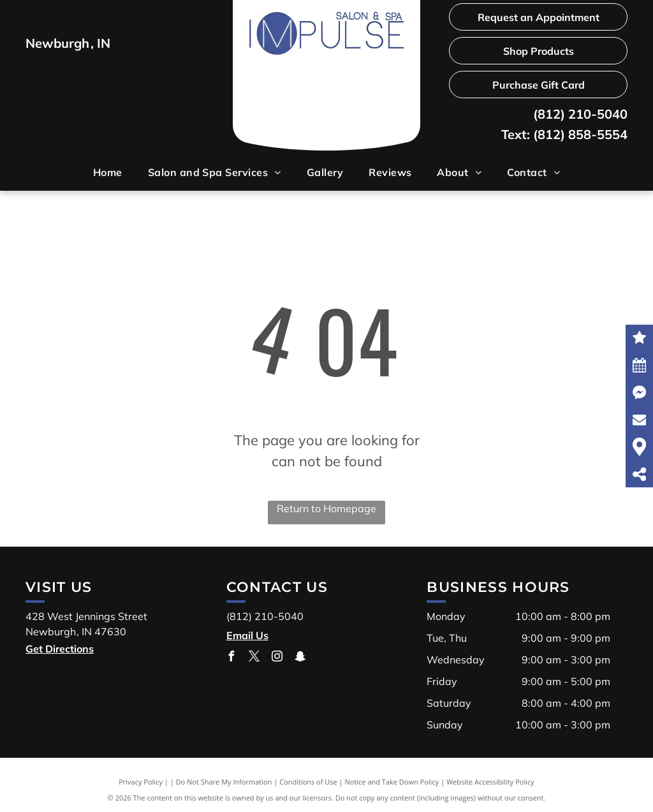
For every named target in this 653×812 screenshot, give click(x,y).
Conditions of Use (308, 782)
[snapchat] (300, 658)
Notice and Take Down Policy (392, 782)
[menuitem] (108, 172)
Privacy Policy (141, 782)
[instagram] (277, 658)
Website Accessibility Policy (490, 782)
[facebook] (231, 658)
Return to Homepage (326, 508)
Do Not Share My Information (224, 782)
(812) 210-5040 (580, 114)
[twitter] (254, 658)
